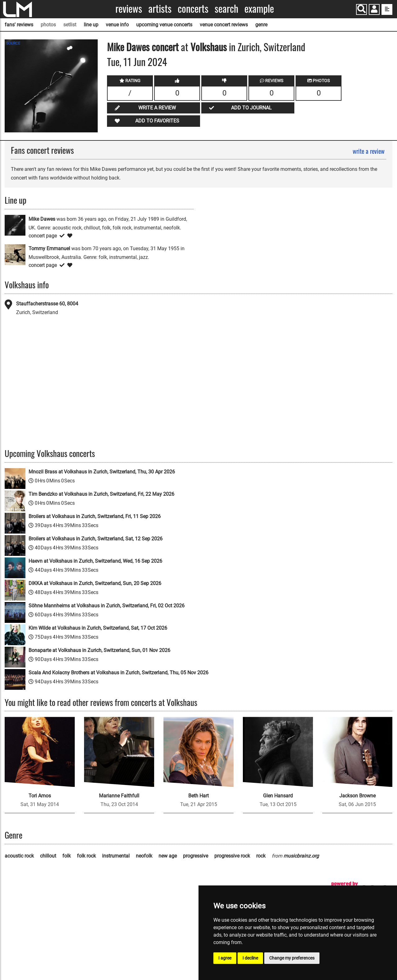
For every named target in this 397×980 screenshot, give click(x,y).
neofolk (144, 856)
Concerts (193, 9)
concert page (43, 236)
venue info (117, 25)
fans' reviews (19, 25)
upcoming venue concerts (164, 25)
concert (164, 47)
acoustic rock (19, 856)
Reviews (129, 9)
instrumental (116, 856)
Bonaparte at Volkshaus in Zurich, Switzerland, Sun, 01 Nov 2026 (99, 650)
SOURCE (13, 43)
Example (259, 9)
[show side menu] (387, 9)
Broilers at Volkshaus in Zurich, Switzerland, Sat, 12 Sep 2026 (96, 539)
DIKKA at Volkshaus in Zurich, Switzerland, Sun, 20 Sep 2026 (95, 583)
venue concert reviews (224, 25)
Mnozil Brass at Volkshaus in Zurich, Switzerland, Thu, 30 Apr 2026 (102, 472)
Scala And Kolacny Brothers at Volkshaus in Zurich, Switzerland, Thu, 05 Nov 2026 (118, 673)
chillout (48, 856)
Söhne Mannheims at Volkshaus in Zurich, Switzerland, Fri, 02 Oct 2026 (107, 606)
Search (226, 9)
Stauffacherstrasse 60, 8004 (47, 304)
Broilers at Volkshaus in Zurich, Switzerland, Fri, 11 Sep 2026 (95, 516)
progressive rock (232, 856)
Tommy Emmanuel (49, 248)
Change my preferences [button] (292, 958)
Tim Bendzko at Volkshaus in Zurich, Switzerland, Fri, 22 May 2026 (101, 494)
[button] (374, 10)
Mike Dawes (128, 47)
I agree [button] (225, 958)
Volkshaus (209, 47)
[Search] (361, 9)
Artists (160, 9)
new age (168, 856)
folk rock (86, 856)
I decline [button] (250, 958)
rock (261, 856)
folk (67, 856)
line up (91, 25)
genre (261, 25)
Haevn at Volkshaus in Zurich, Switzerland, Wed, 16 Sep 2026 (95, 561)
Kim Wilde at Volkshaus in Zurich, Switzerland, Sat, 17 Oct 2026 (98, 628)
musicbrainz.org (301, 856)
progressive (196, 856)
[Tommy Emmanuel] (15, 254)
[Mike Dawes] (15, 225)
